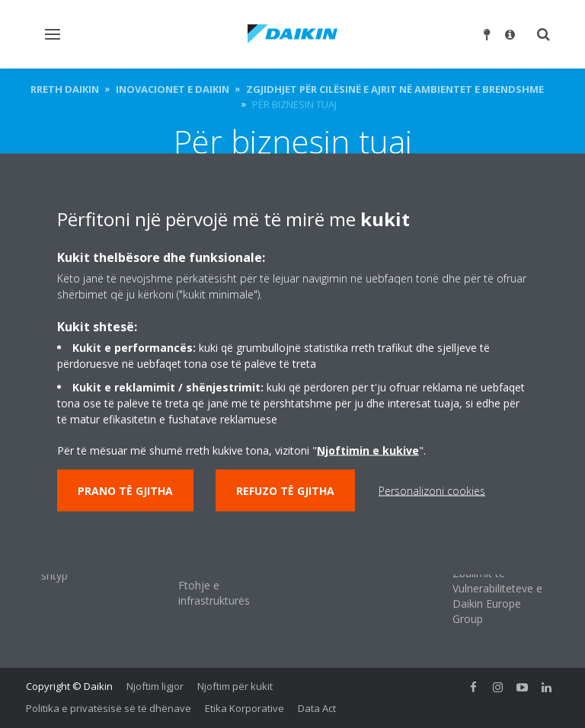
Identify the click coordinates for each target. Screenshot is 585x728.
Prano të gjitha (125, 491)
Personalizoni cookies (432, 491)
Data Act (317, 708)
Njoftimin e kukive (368, 450)
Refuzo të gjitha (285, 491)
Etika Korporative (245, 708)
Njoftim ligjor (155, 686)
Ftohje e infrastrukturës (214, 593)
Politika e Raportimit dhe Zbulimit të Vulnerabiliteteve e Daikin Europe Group (497, 581)
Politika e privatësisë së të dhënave (109, 708)
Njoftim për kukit (235, 686)
